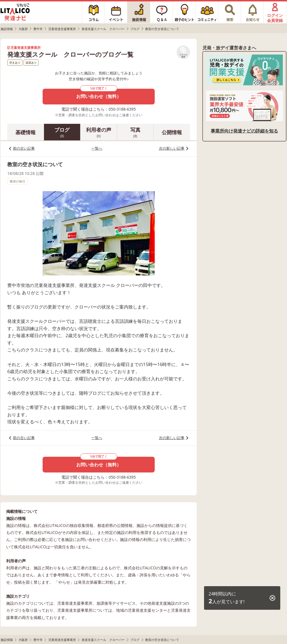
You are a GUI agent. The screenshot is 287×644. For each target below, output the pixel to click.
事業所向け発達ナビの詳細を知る (244, 131)
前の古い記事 (24, 148)
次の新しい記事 (172, 148)
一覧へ (97, 148)
